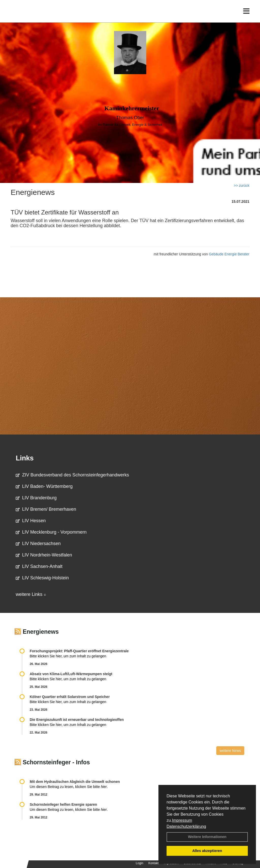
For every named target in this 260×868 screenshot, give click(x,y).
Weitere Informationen (207, 837)
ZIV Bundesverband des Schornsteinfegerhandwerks (72, 475)
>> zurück (242, 185)
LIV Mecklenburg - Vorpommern (51, 532)
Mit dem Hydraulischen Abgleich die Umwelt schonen (75, 782)
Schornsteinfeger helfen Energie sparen (63, 804)
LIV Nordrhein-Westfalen (44, 555)
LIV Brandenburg (36, 498)
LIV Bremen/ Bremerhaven (46, 509)
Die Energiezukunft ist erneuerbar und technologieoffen (77, 720)
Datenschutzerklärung (186, 826)
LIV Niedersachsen (38, 544)
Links (25, 458)
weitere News (230, 751)
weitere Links (31, 594)
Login (140, 863)
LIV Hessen (31, 521)
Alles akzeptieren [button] (207, 851)
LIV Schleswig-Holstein (42, 578)
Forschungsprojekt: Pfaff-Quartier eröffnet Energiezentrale (79, 651)
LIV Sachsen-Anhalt (39, 566)
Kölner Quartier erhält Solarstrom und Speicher (70, 697)
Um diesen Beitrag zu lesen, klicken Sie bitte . (69, 787)
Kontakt (153, 863)
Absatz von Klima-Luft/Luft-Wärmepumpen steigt (71, 674)
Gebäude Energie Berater (229, 254)
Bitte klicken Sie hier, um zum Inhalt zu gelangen (68, 656)
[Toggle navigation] (246, 15)
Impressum (182, 820)
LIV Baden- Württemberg (44, 486)
